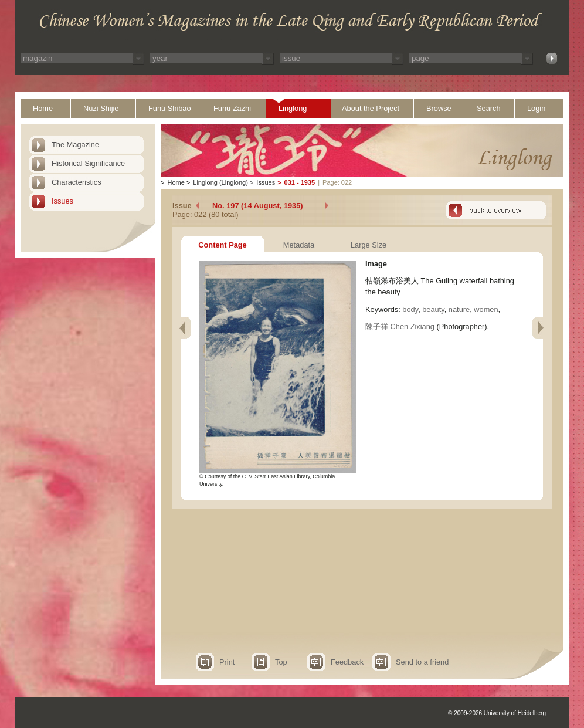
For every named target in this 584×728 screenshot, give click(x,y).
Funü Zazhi (232, 108)
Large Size (369, 245)
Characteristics (77, 182)
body (410, 309)
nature (459, 309)
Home (43, 108)
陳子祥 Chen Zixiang (400, 326)
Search (489, 108)
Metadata (299, 245)
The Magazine (75, 145)
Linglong (293, 108)
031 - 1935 (300, 182)
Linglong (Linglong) (220, 182)
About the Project (371, 108)
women (486, 309)
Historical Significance (88, 163)
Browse (439, 108)
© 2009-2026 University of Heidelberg (497, 713)
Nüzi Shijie (101, 108)
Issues (62, 201)
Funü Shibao (170, 108)
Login (536, 108)
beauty (433, 309)
